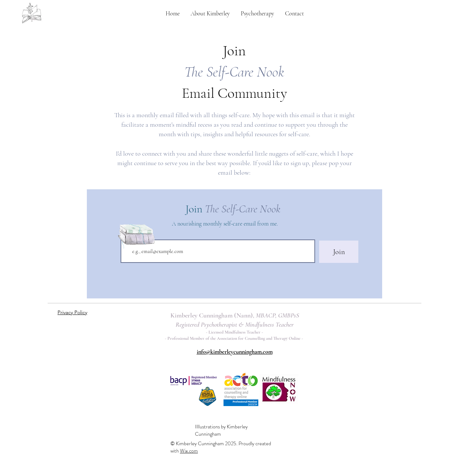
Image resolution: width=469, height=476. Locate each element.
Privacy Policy (72, 312)
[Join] (339, 252)
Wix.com (189, 451)
